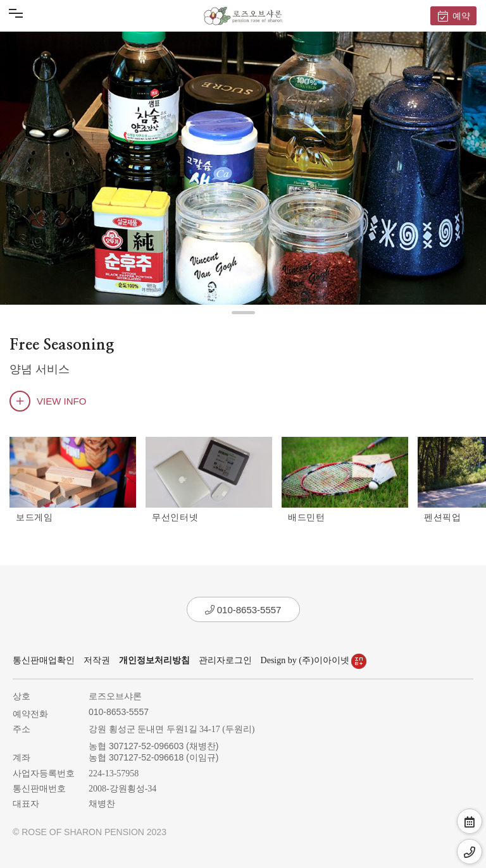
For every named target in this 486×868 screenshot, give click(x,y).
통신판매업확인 (44, 660)
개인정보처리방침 (154, 660)
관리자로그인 (225, 660)
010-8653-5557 (243, 610)
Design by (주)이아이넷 (314, 660)
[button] (243, 313)
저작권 (97, 660)
